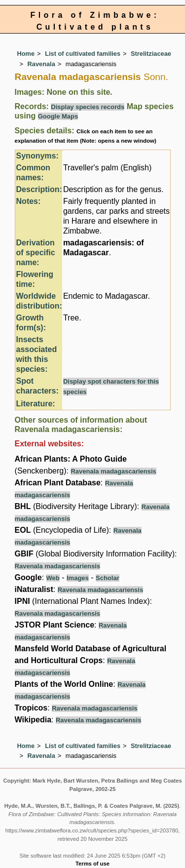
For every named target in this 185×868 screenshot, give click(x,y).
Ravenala (41, 64)
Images (78, 578)
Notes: (29, 201)
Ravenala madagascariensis (113, 471)
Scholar (108, 578)
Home (26, 54)
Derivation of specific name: (36, 253)
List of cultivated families (83, 54)
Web (53, 578)
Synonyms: (37, 156)
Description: (39, 189)
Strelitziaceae (151, 54)
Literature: (36, 404)
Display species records (88, 107)
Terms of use (92, 864)
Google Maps (58, 116)
